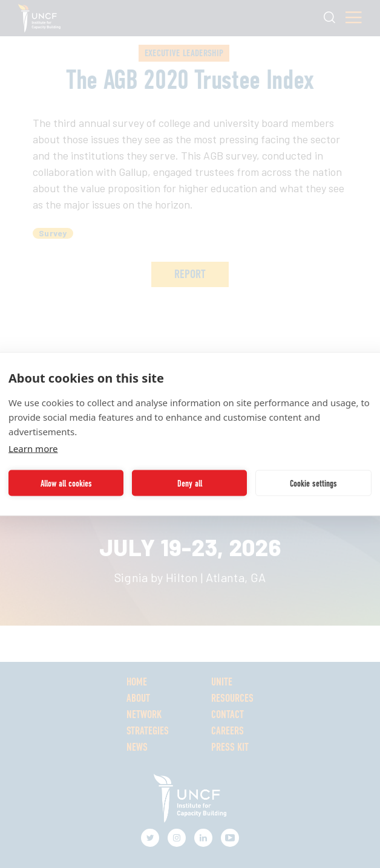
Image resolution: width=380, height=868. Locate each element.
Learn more (33, 449)
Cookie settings (313, 483)
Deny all (190, 483)
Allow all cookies (66, 483)
